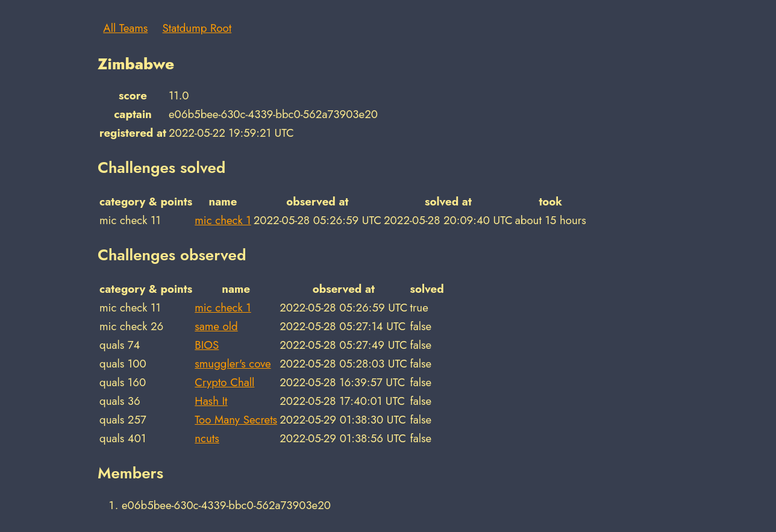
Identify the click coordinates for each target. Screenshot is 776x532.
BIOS (207, 345)
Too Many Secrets (236, 420)
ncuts (207, 438)
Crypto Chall (224, 382)
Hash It (211, 401)
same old (216, 326)
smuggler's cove (233, 364)
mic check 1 (223, 220)
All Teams (125, 28)
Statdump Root (197, 28)
